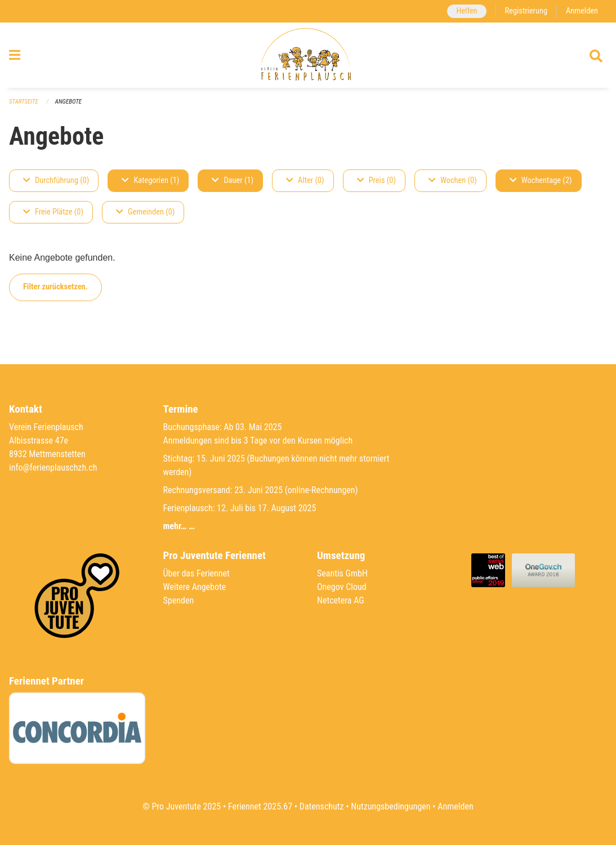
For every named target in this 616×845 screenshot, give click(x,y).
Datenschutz (322, 806)
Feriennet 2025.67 (260, 806)
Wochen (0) (453, 180)
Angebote (68, 102)
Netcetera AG (341, 600)
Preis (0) (376, 180)
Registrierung (526, 11)
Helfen (467, 11)
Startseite (24, 102)
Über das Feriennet (197, 573)
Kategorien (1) (150, 180)
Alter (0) (305, 180)
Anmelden (582, 11)
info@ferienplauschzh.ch (53, 468)
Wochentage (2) (541, 180)
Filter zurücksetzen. (55, 287)
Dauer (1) (233, 180)
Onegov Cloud (342, 587)
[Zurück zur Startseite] (308, 55)
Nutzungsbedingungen (390, 806)
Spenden (179, 600)
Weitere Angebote (195, 587)
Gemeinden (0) (145, 212)
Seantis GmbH (342, 573)
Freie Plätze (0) (53, 212)
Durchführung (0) (56, 180)
